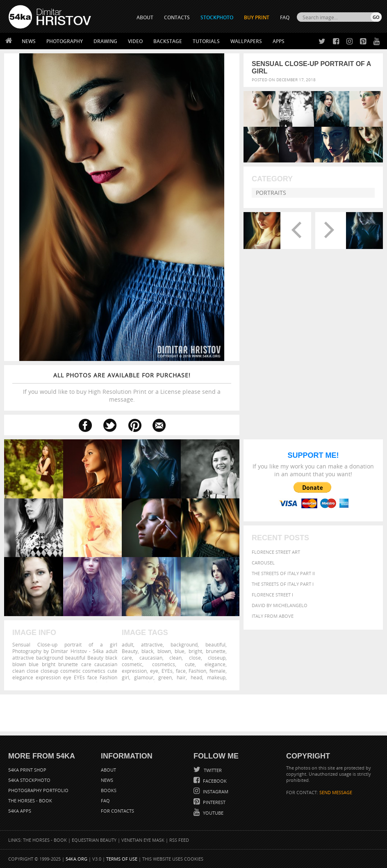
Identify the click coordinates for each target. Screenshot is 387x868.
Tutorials (206, 41)
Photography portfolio (38, 790)
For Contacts (117, 811)
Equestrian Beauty (94, 840)
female (217, 671)
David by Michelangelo (280, 605)
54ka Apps (20, 811)
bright (195, 651)
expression (134, 671)
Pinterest (214, 802)
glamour (144, 677)
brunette (216, 651)
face (181, 671)
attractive (152, 644)
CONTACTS (177, 17)
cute (190, 664)
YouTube (213, 813)
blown (164, 651)
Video (135, 41)
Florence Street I (272, 595)
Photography (65, 41)
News (29, 41)
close (195, 658)
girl (125, 677)
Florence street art (276, 552)
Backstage (168, 41)
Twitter (212, 770)
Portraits (271, 193)
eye (154, 671)
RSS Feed (179, 840)
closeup (217, 658)
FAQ (285, 17)
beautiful (215, 644)
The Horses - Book (30, 801)
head (196, 677)
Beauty (130, 651)
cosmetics (164, 664)
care (127, 658)
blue (180, 651)
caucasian (151, 658)
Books (109, 790)
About (108, 770)
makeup (216, 677)
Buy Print (257, 17)
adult (127, 644)
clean (175, 658)
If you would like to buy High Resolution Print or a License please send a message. (122, 387)
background (184, 644)
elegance (215, 664)
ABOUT (145, 17)
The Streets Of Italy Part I (283, 584)
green (165, 677)
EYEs (167, 671)
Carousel (263, 563)
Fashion (197, 671)
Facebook (214, 781)
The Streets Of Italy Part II (283, 573)
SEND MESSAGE (336, 792)
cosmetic (132, 664)
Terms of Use (122, 859)
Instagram (215, 791)
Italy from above (273, 616)
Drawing (105, 41)
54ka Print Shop (27, 770)
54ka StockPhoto (29, 780)
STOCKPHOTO (217, 17)
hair (181, 677)
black (147, 651)
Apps (279, 41)
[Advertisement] (195, 713)
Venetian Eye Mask (143, 840)
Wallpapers (246, 41)
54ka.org (76, 859)
